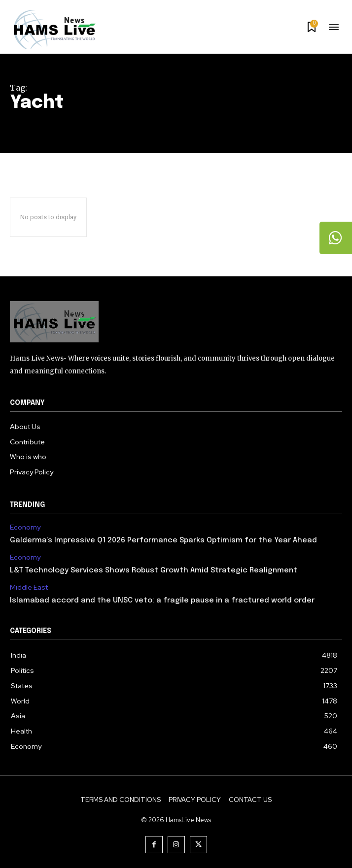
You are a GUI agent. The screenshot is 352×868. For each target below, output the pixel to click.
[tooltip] (335, 239)
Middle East (29, 587)
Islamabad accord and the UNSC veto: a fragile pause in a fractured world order (162, 601)
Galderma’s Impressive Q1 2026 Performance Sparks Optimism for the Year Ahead (163, 540)
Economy (25, 527)
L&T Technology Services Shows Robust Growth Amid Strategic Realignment (154, 570)
